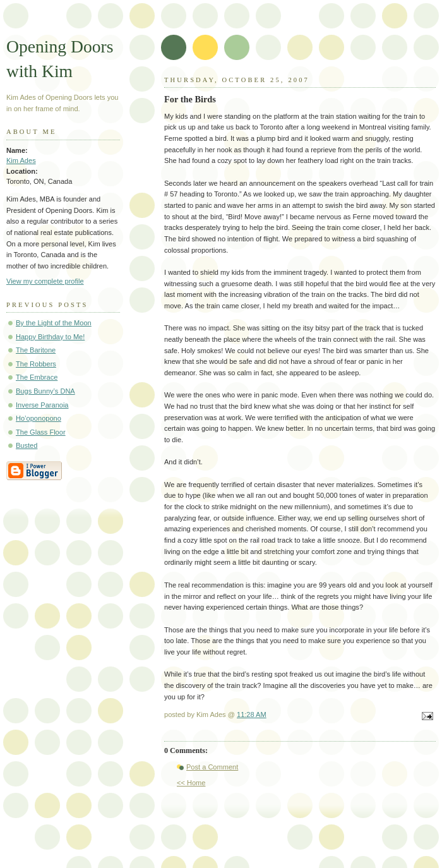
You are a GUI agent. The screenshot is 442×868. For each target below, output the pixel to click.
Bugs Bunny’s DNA (45, 391)
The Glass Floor (41, 432)
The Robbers (36, 364)
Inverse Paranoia (42, 405)
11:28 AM (252, 714)
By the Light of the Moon (54, 323)
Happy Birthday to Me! (50, 337)
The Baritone (36, 350)
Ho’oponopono (39, 418)
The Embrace (37, 377)
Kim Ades (21, 160)
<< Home (191, 783)
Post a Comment (212, 767)
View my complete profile (45, 281)
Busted (27, 445)
